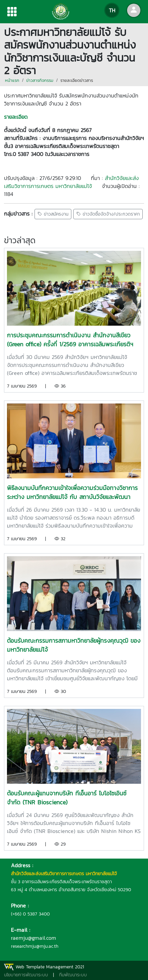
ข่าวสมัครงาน (53, 214)
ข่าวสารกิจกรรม (40, 80)
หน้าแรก (12, 80)
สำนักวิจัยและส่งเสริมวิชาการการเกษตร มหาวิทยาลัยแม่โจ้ (71, 182)
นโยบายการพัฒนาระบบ (26, 975)
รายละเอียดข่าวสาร (77, 80)
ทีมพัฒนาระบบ (73, 975)
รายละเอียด (16, 117)
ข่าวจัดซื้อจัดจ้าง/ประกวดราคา (108, 214)
